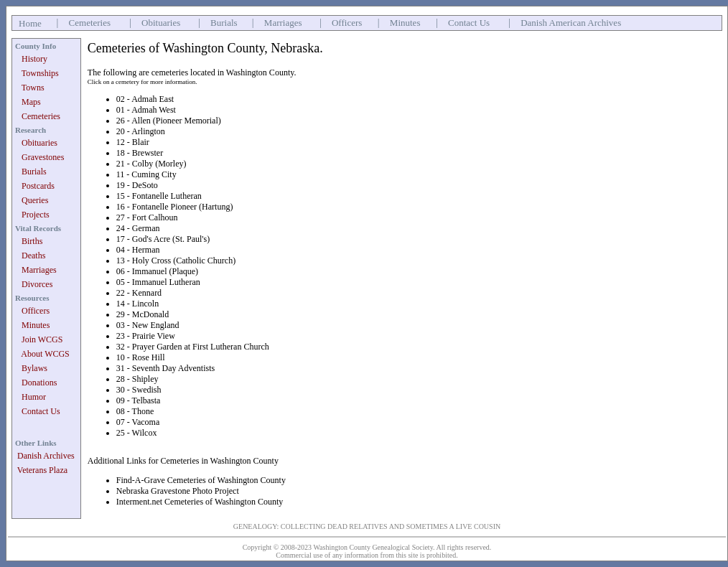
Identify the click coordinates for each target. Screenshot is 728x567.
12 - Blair (133, 142)
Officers (347, 23)
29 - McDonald (143, 314)
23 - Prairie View (146, 336)
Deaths (33, 256)
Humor (34, 397)
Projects (36, 215)
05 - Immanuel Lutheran (158, 282)
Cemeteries (90, 23)
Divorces (37, 284)
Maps (31, 102)
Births (32, 241)
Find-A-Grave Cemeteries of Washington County (201, 480)
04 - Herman (138, 250)
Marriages (283, 23)
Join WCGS (42, 339)
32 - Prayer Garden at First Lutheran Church (193, 347)
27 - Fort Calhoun (147, 217)
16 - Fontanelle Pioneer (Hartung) (175, 207)
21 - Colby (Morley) (151, 164)
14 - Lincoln (137, 304)
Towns (33, 88)
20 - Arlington (141, 131)
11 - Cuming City (146, 174)
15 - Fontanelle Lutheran (159, 196)
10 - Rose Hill (141, 357)
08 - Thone (135, 411)
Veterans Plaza (42, 470)
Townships (40, 73)
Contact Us (469, 23)
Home (30, 23)
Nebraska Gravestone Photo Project (178, 491)
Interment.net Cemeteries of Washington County (200, 502)
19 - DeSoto (137, 185)
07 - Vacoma (138, 422)
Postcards (38, 186)
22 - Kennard (139, 293)
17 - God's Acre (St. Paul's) (163, 239)
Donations (39, 383)
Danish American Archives (571, 23)
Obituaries (161, 23)
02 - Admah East (145, 99)
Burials (224, 23)
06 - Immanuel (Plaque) (157, 271)
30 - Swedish (139, 390)
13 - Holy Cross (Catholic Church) (176, 261)
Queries (35, 200)
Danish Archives (46, 456)
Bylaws (34, 368)
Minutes (405, 23)
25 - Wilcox (137, 433)
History (34, 59)
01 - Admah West (146, 110)
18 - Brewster (140, 153)
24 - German (138, 228)
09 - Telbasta (139, 400)
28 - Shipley (137, 379)
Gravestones (43, 157)
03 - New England (148, 325)
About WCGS (45, 354)
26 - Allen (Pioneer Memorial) (169, 121)
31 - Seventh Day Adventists (165, 368)
